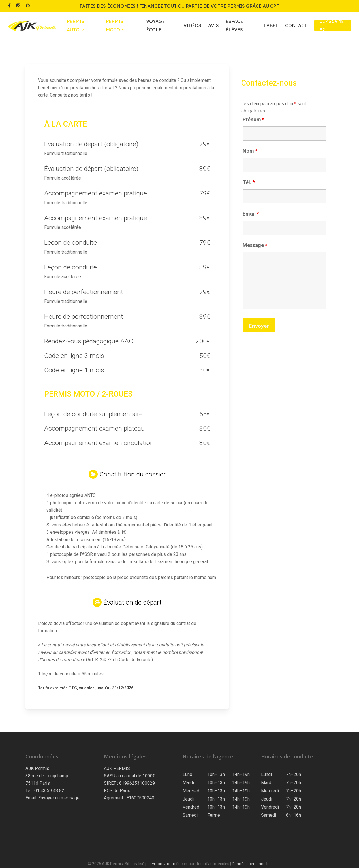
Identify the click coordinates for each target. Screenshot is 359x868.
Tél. (249, 182)
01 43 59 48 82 (49, 791)
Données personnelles (252, 864)
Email (251, 214)
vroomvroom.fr (165, 864)
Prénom (254, 119)
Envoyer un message (59, 798)
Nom (250, 151)
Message (255, 245)
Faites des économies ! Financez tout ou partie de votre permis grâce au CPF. (179, 6)
